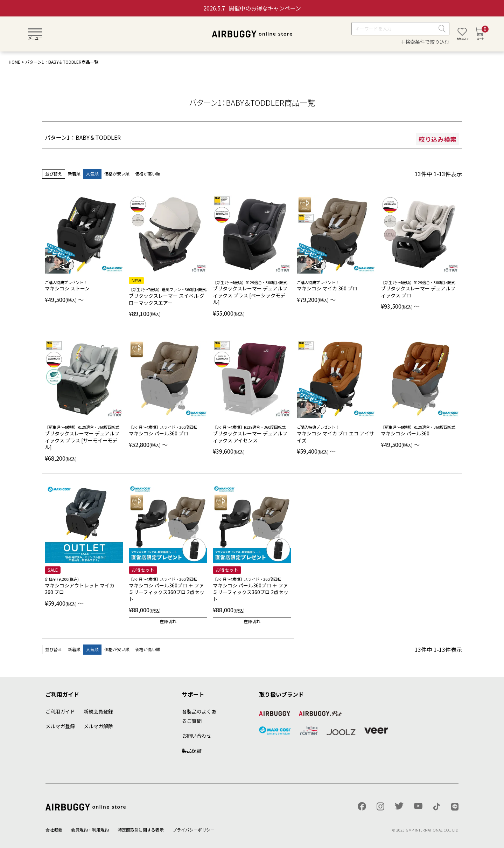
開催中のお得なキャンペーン (252, 8)
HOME (15, 62)
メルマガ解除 (98, 726)
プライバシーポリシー (194, 830)
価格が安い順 (117, 174)
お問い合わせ (197, 736)
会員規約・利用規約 (90, 830)
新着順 (74, 174)
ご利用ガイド (60, 711)
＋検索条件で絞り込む (425, 42)
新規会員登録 (98, 711)
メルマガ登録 (60, 726)
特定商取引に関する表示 (141, 830)
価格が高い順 (148, 174)
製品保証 (192, 751)
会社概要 (54, 830)
